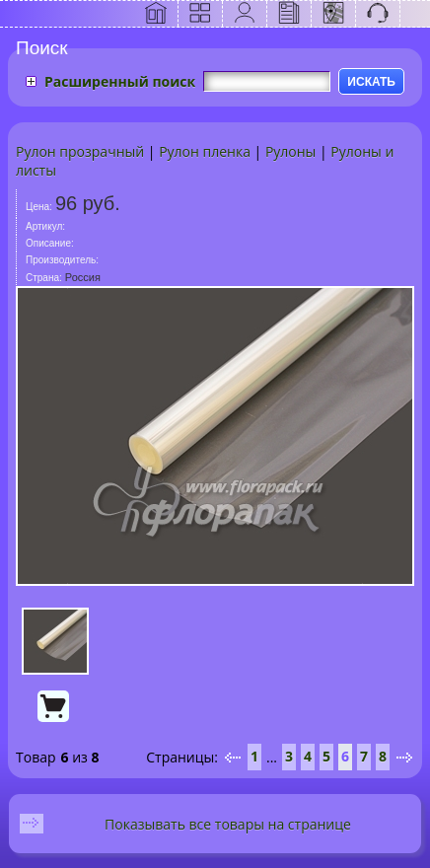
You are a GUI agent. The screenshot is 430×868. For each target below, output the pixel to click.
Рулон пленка (205, 151)
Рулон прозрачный (80, 151)
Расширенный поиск (120, 81)
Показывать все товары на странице (228, 824)
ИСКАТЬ (371, 82)
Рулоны (290, 151)
